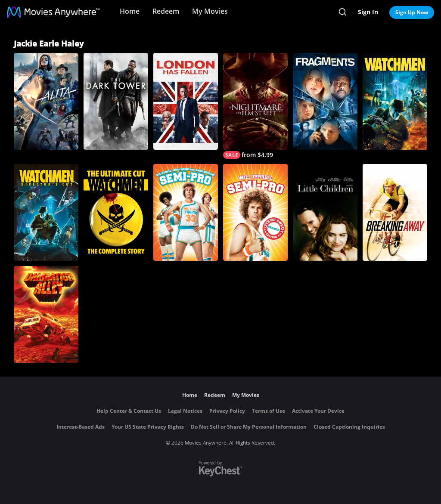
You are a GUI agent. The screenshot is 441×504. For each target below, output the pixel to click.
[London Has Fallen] (186, 101)
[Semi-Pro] (186, 212)
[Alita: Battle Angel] (46, 101)
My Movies (210, 11)
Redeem (166, 11)
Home (130, 11)
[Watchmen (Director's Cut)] (46, 212)
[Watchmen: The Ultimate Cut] (116, 212)
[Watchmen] (395, 101)
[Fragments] (325, 101)
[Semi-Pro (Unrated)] (255, 212)
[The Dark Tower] (116, 101)
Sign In (368, 12)
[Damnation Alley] (46, 314)
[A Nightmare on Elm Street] (255, 106)
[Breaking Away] (395, 212)
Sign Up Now (412, 12)
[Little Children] (325, 212)
